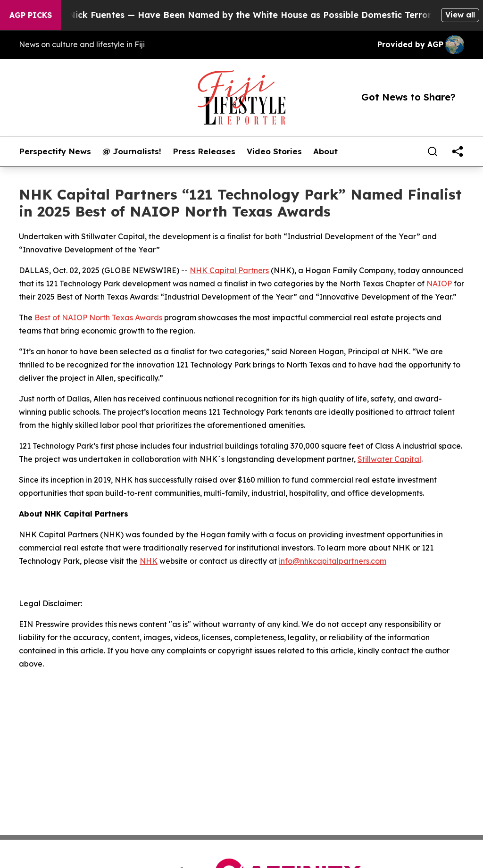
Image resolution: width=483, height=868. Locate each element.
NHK (149, 561)
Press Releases (204, 151)
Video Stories (274, 151)
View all (460, 15)
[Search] (433, 151)
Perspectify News (55, 151)
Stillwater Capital (389, 459)
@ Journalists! (132, 151)
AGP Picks (31, 15)
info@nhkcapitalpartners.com (333, 561)
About (325, 151)
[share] (458, 151)
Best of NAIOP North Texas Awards (98, 317)
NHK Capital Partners (229, 270)
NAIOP (439, 284)
